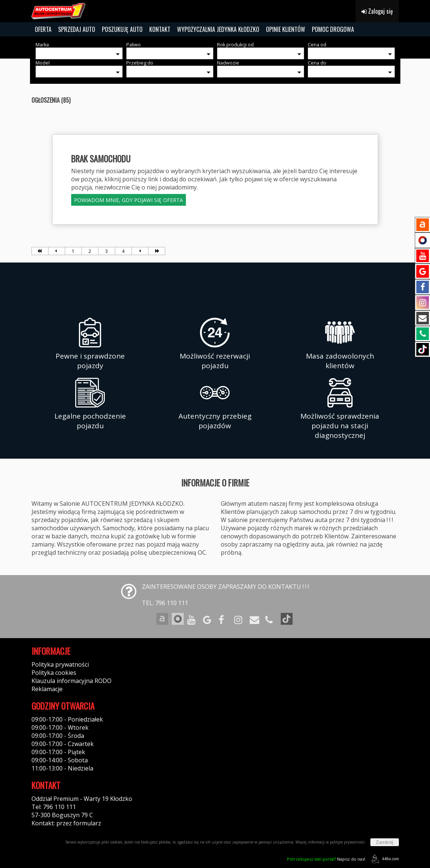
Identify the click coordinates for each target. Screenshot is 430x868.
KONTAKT (160, 29)
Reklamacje (47, 689)
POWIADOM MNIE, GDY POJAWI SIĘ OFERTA (129, 200)
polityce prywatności (347, 842)
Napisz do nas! (326, 859)
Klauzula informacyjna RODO (71, 681)
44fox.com (384, 859)
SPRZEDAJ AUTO (77, 29)
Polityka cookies (54, 673)
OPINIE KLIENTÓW (286, 29)
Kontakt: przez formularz (66, 823)
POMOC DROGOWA (333, 29)
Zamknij (385, 842)
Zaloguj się (377, 11)
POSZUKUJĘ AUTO (122, 29)
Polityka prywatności (60, 664)
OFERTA (43, 29)
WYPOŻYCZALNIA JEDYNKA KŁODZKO (218, 29)
